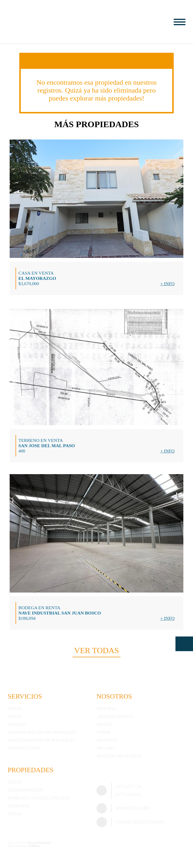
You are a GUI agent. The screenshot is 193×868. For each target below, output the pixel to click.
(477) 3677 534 (129, 787)
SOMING (34, 846)
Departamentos (25, 790)
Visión (104, 732)
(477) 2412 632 (129, 794)
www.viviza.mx (133, 808)
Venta (15, 709)
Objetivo (107, 740)
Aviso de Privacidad (119, 756)
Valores (106, 748)
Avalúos (17, 724)
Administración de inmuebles (42, 732)
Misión (104, 724)
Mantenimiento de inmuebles (41, 740)
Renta (14, 716)
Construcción (24, 748)
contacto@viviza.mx (140, 822)
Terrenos (18, 806)
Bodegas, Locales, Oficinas (39, 798)
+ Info (167, 284)
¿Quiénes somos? (115, 716)
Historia (106, 709)
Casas (14, 782)
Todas (15, 814)
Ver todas (96, 650)
